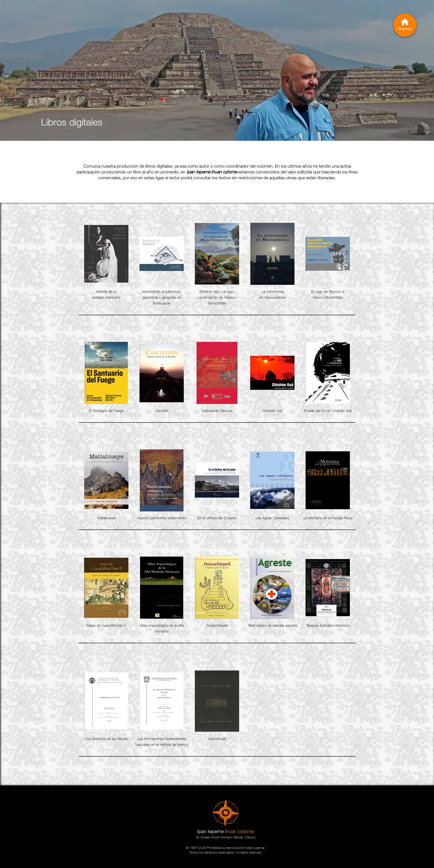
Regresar (405, 25)
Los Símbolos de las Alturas (106, 739)
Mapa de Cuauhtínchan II (106, 625)
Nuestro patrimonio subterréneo (162, 518)
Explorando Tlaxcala (217, 411)
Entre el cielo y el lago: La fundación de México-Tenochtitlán (217, 297)
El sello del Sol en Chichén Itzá (328, 411)
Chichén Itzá (272, 411)
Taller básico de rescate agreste (272, 625)
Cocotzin (162, 411)
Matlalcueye (106, 518)
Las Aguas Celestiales (272, 518)
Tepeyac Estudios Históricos (328, 625)
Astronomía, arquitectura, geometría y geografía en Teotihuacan (162, 297)
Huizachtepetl (217, 625)
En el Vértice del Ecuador (217, 518)
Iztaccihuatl (217, 739)
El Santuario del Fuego (106, 411)
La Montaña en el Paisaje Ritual (328, 518)
